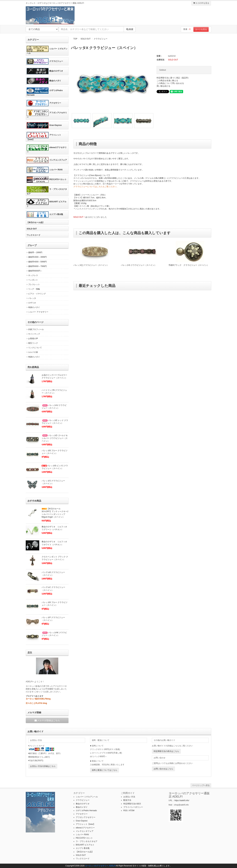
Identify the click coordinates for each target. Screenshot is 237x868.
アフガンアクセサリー (47, 114)
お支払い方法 (129, 797)
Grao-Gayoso (44, 125)
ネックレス (32, 275)
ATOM (132, 811)
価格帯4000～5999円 (36, 262)
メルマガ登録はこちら (47, 720)
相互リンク (32, 343)
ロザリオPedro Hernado (45, 92)
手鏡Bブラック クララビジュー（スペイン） (189, 265)
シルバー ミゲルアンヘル (47, 50)
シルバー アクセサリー (37, 312)
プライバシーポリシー (133, 807)
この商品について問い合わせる (170, 83)
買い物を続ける (163, 86)
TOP (75, 39)
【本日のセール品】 (35, 222)
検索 (130, 29)
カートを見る (201, 29)
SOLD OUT (86, 39)
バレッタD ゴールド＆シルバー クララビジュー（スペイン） (55, 438)
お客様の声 (32, 339)
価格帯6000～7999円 (36, 266)
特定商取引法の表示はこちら (166, 751)
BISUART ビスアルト (47, 203)
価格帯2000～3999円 (36, 257)
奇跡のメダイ (33, 307)
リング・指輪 (33, 289)
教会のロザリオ (45, 71)
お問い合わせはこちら (163, 769)
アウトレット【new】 (44, 136)
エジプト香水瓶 (45, 214)
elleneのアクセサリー (47, 149)
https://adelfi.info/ (182, 800)
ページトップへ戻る (201, 785)
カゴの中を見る (201, 3)
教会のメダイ (44, 81)
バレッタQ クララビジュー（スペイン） (91, 265)
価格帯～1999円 (34, 252)
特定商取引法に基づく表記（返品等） (173, 78)
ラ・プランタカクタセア (47, 191)
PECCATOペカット (47, 180)
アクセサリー (44, 103)
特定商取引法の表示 (132, 804)
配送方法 (127, 800)
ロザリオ (31, 303)
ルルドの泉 (32, 352)
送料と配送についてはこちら (105, 770)
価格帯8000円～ (34, 271)
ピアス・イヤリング (36, 294)
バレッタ (31, 298)
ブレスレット (33, 284)
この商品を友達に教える (167, 81)
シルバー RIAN (45, 170)
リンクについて (34, 348)
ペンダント (32, 280)
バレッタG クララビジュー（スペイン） (139, 265)
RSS (125, 811)
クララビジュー (101, 39)
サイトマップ (33, 334)
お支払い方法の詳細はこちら (43, 766)
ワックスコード (34, 235)
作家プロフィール (35, 329)
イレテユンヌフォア (47, 160)
